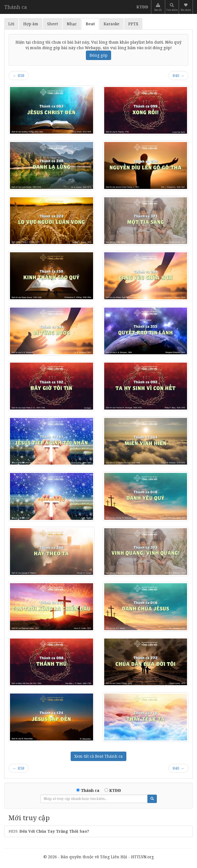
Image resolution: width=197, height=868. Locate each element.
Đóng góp (98, 55)
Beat (90, 24)
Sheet (53, 24)
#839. (49, 831)
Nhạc (72, 24)
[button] (186, 7)
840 (178, 75)
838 (19, 75)
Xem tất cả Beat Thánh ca (98, 756)
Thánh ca (16, 7)
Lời (11, 24)
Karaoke (112, 24)
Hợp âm (31, 24)
